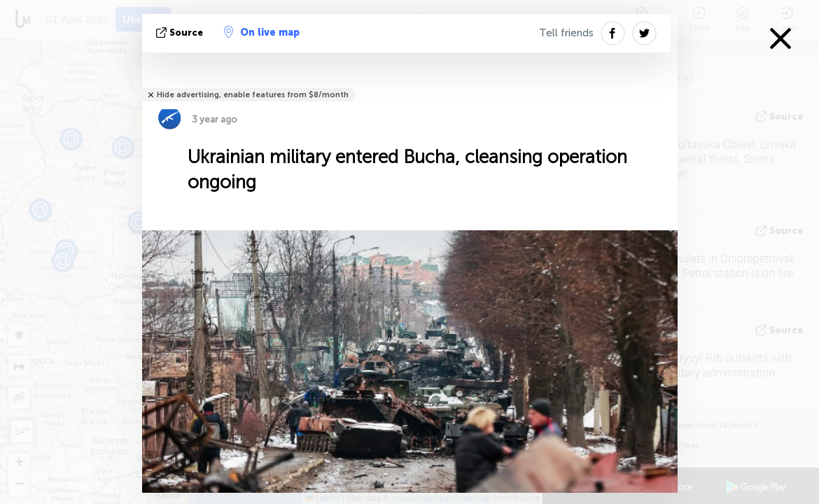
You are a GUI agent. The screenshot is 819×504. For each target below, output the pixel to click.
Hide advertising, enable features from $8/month (253, 95)
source (181, 33)
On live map (262, 32)
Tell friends (566, 33)
